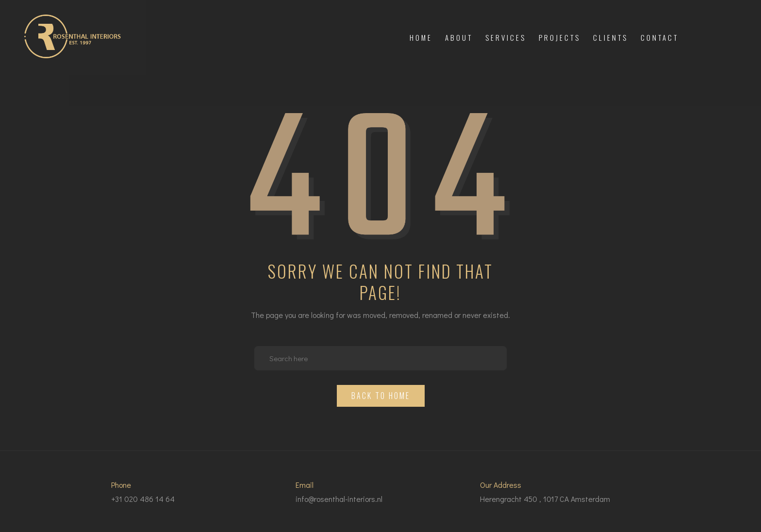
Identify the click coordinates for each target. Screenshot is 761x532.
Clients (611, 37)
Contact (660, 37)
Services (506, 37)
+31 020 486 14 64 (143, 499)
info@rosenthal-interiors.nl (339, 499)
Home (421, 37)
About (459, 37)
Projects (560, 37)
